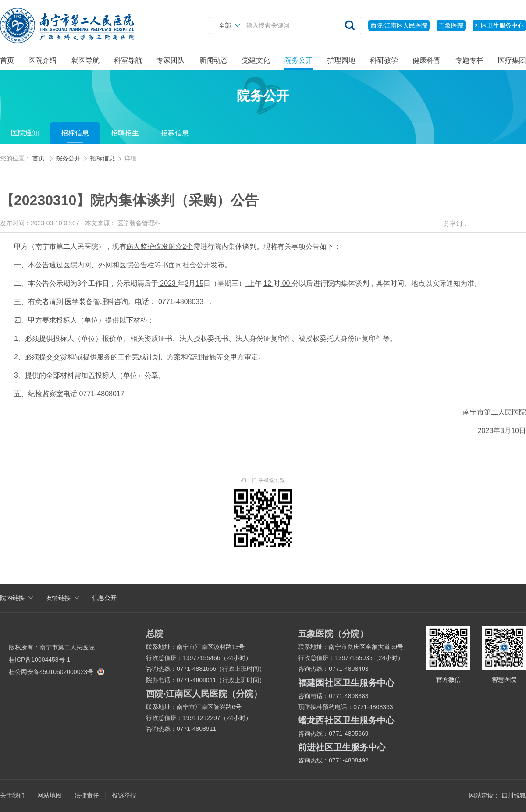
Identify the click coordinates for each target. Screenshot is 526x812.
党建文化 (256, 60)
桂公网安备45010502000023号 (55, 672)
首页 (7, 60)
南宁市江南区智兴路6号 (209, 707)
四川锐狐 (514, 795)
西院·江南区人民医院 (399, 25)
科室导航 (128, 60)
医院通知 (25, 133)
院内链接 (12, 598)
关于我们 (12, 795)
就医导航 (85, 60)
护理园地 (341, 60)
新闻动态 (213, 60)
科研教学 (384, 60)
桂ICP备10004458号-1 (39, 660)
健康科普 (426, 60)
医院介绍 (43, 60)
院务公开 (299, 60)
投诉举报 (124, 795)
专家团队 (171, 60)
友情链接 (58, 598)
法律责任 (87, 795)
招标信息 (75, 133)
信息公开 (104, 598)
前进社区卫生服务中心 (342, 747)
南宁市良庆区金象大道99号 (366, 647)
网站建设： (484, 795)
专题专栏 (469, 60)
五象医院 (451, 25)
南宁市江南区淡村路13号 (211, 647)
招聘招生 (125, 133)
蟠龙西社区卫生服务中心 (346, 720)
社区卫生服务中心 (499, 25)
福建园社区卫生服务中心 (346, 683)
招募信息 (175, 133)
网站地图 (50, 795)
